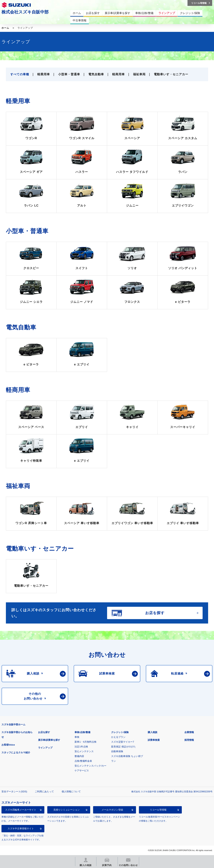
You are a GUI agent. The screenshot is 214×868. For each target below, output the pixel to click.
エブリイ (82, 427)
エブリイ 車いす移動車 (183, 523)
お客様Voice (8, 745)
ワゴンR (31, 138)
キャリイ (132, 427)
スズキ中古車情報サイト (21, 829)
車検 (77, 737)
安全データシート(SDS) (14, 792)
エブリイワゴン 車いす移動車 (132, 523)
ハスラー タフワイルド (132, 172)
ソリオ (132, 268)
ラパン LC (31, 206)
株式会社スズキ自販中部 (25, 12)
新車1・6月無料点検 (85, 742)
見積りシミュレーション (67, 810)
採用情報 (189, 740)
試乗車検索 (154, 740)
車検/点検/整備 (82, 732)
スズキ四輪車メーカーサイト (21, 810)
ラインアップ (45, 748)
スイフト (82, 268)
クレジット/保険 (120, 732)
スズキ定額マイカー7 (123, 742)
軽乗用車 (44, 74)
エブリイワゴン (183, 206)
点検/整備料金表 (83, 761)
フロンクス (132, 302)
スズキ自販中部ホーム (13, 724)
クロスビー (31, 268)
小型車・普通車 (69, 74)
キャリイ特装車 (31, 461)
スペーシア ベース (31, 427)
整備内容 (79, 756)
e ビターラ (183, 302)
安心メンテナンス (84, 751)
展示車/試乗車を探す (49, 740)
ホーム (5, 28)
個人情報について (71, 792)
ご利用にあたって (44, 792)
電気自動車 (96, 74)
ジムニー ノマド (82, 302)
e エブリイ (82, 364)
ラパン (183, 172)
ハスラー (82, 172)
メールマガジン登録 (112, 810)
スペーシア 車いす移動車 (82, 523)
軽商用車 (119, 74)
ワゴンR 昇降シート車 (31, 523)
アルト (82, 206)
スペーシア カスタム (183, 138)
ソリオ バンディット (183, 268)
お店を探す (44, 732)
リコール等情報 (158, 810)
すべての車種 (20, 74)
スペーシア (132, 138)
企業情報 (189, 732)
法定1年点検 (81, 747)
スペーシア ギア (31, 172)
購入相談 (153, 732)
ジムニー (132, 206)
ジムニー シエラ (31, 302)
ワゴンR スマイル (82, 138)
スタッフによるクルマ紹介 (16, 752)
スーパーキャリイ (183, 427)
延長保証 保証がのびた (123, 747)
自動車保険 (117, 751)
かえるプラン (118, 737)
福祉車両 (139, 74)
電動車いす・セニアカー (171, 74)
